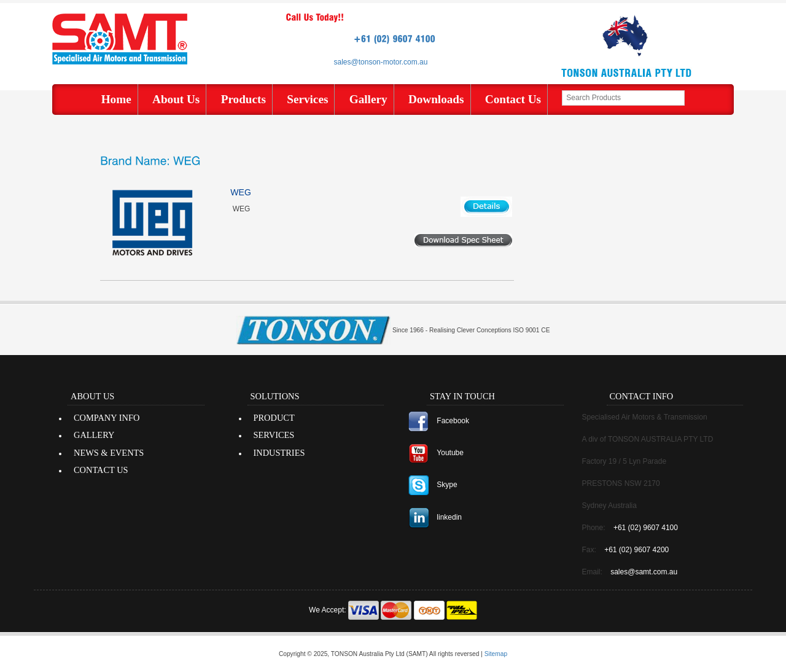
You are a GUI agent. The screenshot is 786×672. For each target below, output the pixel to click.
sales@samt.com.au (644, 572)
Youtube (450, 453)
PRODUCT (274, 418)
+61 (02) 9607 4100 (646, 528)
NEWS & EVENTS (109, 453)
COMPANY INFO (107, 418)
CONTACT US (101, 470)
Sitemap (496, 654)
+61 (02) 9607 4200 (636, 550)
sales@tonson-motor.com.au (381, 62)
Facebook (453, 421)
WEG (240, 192)
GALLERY (94, 435)
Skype (447, 485)
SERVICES (274, 435)
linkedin (449, 517)
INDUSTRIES (279, 453)
